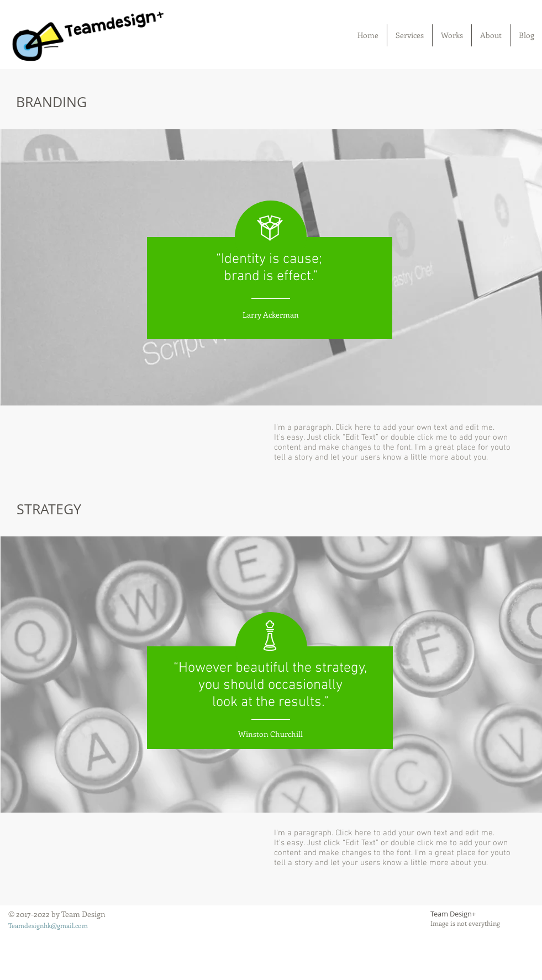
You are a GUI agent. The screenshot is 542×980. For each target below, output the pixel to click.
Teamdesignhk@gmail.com (48, 925)
